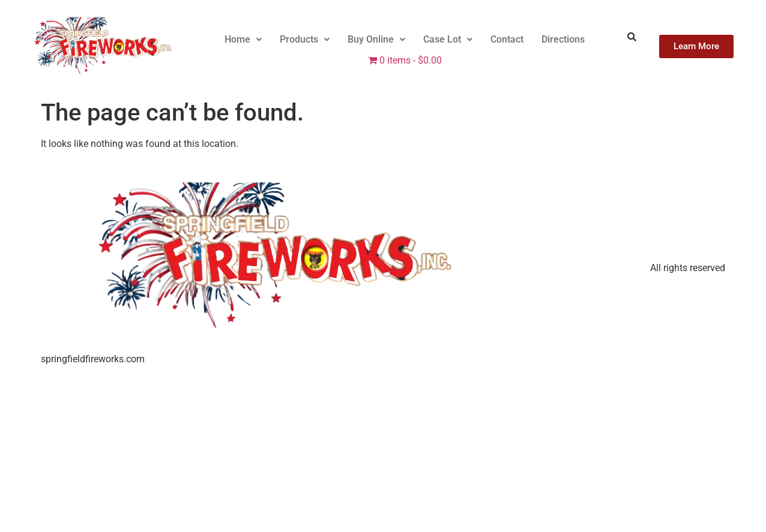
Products (305, 39)
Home (243, 39)
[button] (243, 40)
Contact (507, 39)
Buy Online (376, 39)
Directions (563, 39)
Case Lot (448, 39)
